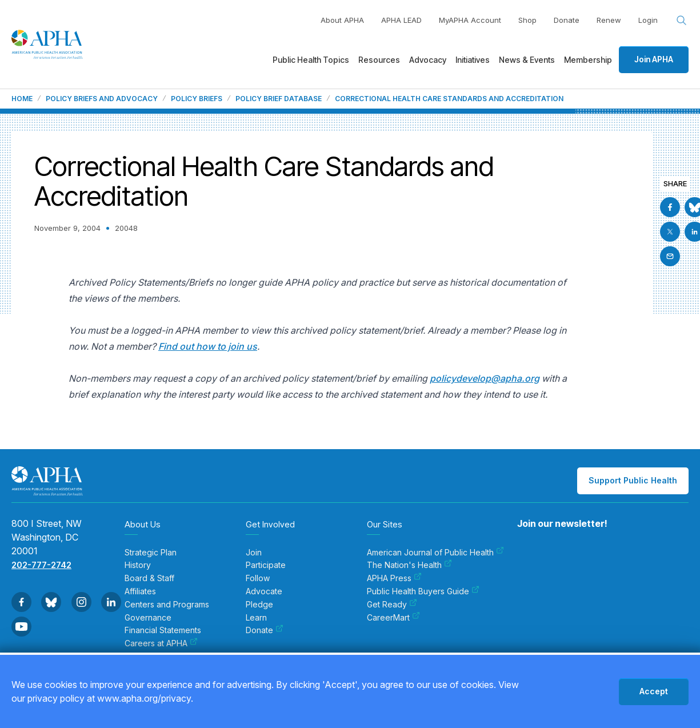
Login (648, 20)
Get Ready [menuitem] (392, 605)
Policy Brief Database (279, 99)
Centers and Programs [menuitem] (167, 605)
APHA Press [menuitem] (394, 578)
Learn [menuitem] (256, 618)
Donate (567, 20)
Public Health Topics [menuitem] (311, 60)
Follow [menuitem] (258, 578)
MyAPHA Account (470, 20)
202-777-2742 (41, 565)
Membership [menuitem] (588, 60)
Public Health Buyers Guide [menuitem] (423, 591)
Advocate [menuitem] (264, 591)
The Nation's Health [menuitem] (409, 565)
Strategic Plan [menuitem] (151, 553)
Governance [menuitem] (148, 618)
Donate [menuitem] (265, 630)
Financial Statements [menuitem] (163, 630)
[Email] (670, 256)
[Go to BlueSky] (51, 602)
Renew (609, 20)
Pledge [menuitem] (259, 605)
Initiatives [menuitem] (473, 60)
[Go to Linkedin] (111, 602)
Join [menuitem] (254, 553)
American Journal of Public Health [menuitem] (435, 553)
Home (22, 99)
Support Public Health (633, 480)
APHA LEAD (401, 20)
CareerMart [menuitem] (393, 618)
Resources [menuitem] (379, 60)
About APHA (342, 20)
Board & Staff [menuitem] (149, 578)
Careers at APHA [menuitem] (161, 643)
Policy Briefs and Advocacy (102, 99)
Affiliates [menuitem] (140, 591)
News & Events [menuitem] (527, 60)
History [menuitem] (138, 565)
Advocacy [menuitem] (428, 60)
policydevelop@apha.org (485, 378)
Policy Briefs (197, 99)
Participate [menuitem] (266, 565)
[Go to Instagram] (81, 602)
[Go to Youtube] (21, 627)
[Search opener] (682, 21)
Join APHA (654, 59)
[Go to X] (670, 232)
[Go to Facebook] (670, 207)
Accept (654, 691)
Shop (527, 20)
